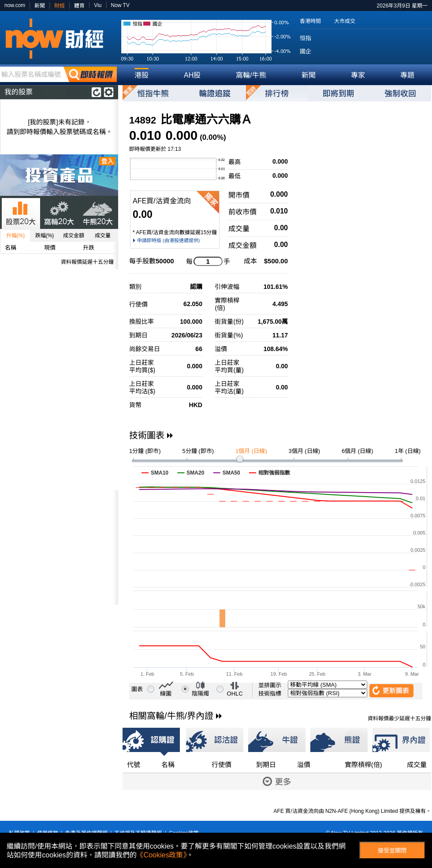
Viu (98, 5)
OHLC (235, 694)
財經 (60, 6)
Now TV (120, 5)
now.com (15, 5)
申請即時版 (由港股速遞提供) (168, 240)
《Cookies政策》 (162, 855)
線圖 (166, 694)
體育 (79, 6)
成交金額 (74, 236)
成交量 (103, 236)
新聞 (40, 6)
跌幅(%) (45, 236)
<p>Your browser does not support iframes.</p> (59, 547)
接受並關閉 (392, 851)
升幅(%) (16, 236)
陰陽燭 (200, 694)
